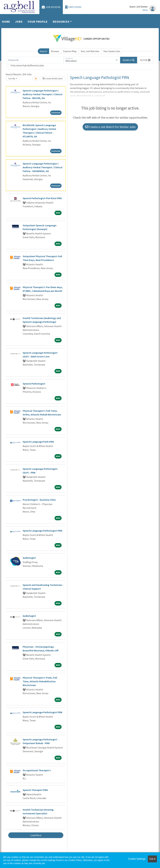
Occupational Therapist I (37, 770)
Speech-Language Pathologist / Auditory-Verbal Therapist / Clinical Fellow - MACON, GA (42, 94)
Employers (73, 7)
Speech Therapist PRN (35, 790)
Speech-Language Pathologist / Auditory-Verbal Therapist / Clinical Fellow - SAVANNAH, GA (42, 167)
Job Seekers (51, 7)
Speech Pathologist (34, 384)
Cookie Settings (137, 859)
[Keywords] (35, 60)
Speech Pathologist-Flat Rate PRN (42, 198)
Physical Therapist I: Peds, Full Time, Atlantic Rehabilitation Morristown (40, 681)
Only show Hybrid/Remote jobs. (27, 65)
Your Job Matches (90, 51)
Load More (36, 835)
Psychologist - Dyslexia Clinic (39, 500)
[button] (145, 60)
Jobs (19, 22)
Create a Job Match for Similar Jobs (110, 127)
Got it (152, 859)
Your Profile (38, 22)
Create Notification (53, 78)
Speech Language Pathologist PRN (42, 531)
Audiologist (29, 558)
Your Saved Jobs (112, 51)
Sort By (12, 78)
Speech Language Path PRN (38, 442)
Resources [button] (61, 22)
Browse (55, 51)
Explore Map (70, 51)
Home (6, 22)
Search (43, 51)
